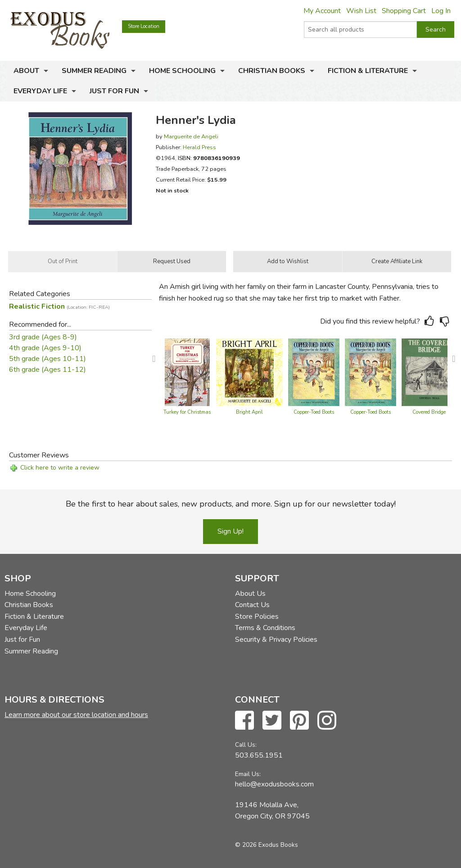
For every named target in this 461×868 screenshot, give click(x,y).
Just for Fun (114, 91)
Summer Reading (94, 71)
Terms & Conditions (265, 628)
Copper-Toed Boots (314, 412)
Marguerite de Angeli (191, 136)
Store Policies (257, 617)
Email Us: (248, 774)
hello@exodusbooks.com (274, 784)
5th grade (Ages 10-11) (47, 359)
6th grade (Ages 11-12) (47, 370)
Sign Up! (230, 531)
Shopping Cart (404, 11)
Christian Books (272, 71)
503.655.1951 (259, 755)
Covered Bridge (429, 412)
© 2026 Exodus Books (267, 845)
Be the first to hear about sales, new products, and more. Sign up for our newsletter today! (231, 504)
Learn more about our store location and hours (76, 715)
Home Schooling (182, 71)
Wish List (361, 11)
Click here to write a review (60, 468)
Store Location (144, 26)
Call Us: (246, 745)
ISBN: (209, 158)
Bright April (249, 412)
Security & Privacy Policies (276, 640)
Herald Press (199, 147)
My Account (322, 11)
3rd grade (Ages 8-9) (43, 337)
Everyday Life (40, 91)
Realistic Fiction (59, 306)
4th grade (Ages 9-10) (45, 348)
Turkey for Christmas (187, 412)
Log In (441, 11)
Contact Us (252, 605)
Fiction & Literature (368, 71)
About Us (250, 594)
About (26, 71)
